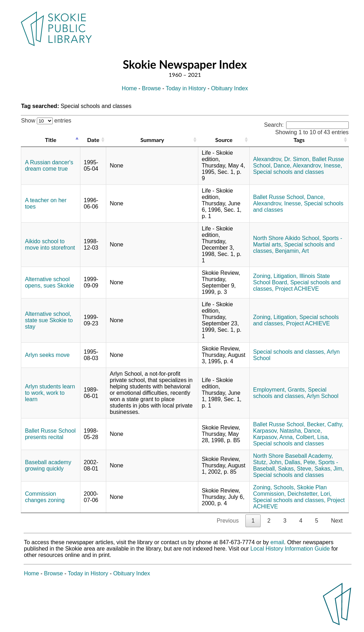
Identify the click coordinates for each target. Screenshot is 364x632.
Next (337, 521)
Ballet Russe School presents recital (50, 434)
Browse (151, 88)
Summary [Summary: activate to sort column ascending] (152, 140)
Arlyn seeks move (47, 355)
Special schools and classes (289, 172)
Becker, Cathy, (325, 424)
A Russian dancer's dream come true (49, 166)
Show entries (46, 121)
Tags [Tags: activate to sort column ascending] (299, 140)
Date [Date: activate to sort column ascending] (93, 140)
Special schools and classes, (289, 352)
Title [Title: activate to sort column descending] (51, 140)
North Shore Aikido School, (287, 238)
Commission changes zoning (45, 497)
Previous (228, 521)
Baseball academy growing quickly (48, 465)
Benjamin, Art (292, 251)
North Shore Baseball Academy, (293, 456)
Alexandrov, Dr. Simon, (282, 159)
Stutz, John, (268, 462)
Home (129, 88)
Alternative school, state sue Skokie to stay (49, 320)
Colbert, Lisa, (312, 437)
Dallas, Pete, (301, 462)
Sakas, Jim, (329, 469)
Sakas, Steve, (295, 469)
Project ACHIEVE (297, 289)
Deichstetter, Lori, (310, 494)
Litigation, (286, 276)
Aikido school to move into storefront (50, 244)
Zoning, (263, 276)
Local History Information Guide (290, 549)
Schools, (285, 487)
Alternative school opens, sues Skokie (49, 282)
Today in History (186, 88)
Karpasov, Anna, (274, 437)
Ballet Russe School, (279, 197)
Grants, (297, 390)
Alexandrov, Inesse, (317, 166)
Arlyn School (323, 396)
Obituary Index (229, 88)
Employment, (270, 390)
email (277, 542)
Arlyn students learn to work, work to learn (50, 393)
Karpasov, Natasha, (278, 431)
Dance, (283, 166)
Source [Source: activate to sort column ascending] (224, 140)
